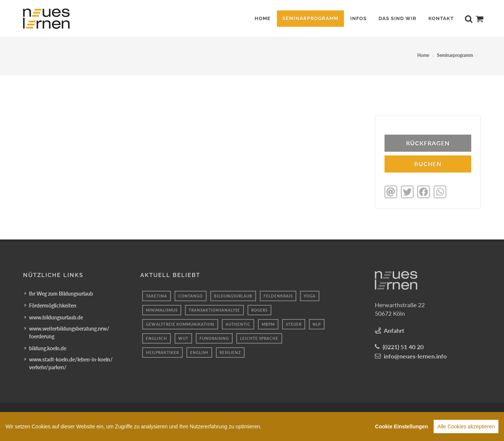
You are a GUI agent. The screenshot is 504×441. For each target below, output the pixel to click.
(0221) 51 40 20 (403, 346)
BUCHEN (428, 164)
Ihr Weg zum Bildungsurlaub (61, 293)
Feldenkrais (278, 295)
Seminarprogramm (455, 55)
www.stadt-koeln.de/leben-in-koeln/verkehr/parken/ (71, 363)
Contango (191, 295)
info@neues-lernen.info (415, 355)
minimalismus (162, 309)
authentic (238, 323)
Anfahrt (394, 330)
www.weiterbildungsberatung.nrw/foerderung (69, 332)
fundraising (214, 338)
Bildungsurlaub (233, 295)
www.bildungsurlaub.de (56, 317)
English (199, 352)
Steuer (294, 323)
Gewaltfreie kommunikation (180, 323)
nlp (317, 323)
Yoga (310, 295)
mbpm (268, 323)
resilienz (230, 352)
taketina (157, 295)
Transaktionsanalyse (214, 309)
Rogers (259, 309)
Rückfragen (428, 143)
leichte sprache (259, 338)
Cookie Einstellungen (402, 426)
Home (423, 55)
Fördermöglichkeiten (53, 305)
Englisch (157, 338)
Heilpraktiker (162, 352)
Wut (183, 338)
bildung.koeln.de (48, 347)
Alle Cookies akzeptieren (466, 426)
